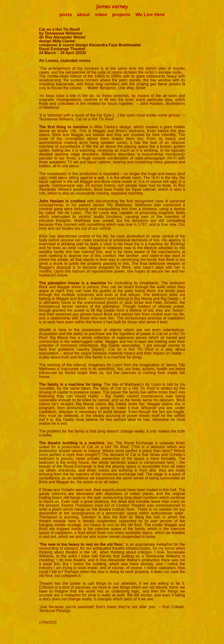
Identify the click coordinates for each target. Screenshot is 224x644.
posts (66, 15)
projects (121, 15)
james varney (112, 7)
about (83, 15)
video (101, 15)
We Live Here (150, 15)
